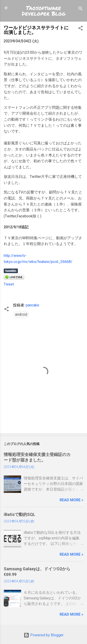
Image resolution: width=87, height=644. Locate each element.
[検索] (81, 9)
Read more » (71, 500)
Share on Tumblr (11, 271)
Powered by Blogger (44, 635)
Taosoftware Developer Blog (44, 11)
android (21, 314)
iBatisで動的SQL (19, 514)
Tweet (9, 284)
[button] (81, 29)
